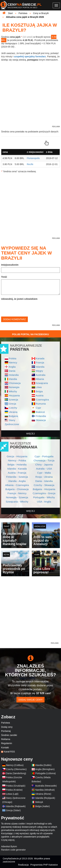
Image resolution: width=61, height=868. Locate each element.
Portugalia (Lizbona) (45, 773)
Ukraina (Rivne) (43, 794)
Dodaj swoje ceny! (31, 700)
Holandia (14, 375)
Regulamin (7, 743)
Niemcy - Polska (17, 460)
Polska (13, 358)
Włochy (13, 391)
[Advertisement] (30, 611)
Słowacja (41, 420)
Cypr (38, 408)
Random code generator (13, 850)
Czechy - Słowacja (44, 485)
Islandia (40, 367)
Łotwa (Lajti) (12, 794)
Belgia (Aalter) (43, 806)
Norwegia (14, 387)
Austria (40, 395)
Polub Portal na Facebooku (30, 334)
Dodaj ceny (7, 727)
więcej (30, 434)
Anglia (12, 367)
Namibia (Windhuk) (45, 790)
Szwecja (13, 400)
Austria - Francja (17, 473)
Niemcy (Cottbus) (15, 765)
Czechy (13, 408)
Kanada (40, 358)
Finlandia (41, 416)
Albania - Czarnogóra (17, 485)
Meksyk (39, 802)
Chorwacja (15, 383)
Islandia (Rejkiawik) (16, 806)
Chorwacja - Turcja (44, 460)
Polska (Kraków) (14, 790)
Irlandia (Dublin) (43, 765)
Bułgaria (13, 416)
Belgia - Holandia (17, 465)
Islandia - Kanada (17, 469)
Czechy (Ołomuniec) (16, 769)
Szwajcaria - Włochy (17, 502)
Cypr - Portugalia (44, 456)
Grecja (12, 404)
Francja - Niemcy (17, 493)
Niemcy (13, 362)
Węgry (39, 371)
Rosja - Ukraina (44, 477)
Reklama (6, 739)
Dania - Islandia (44, 481)
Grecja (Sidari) (13, 810)
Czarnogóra (42, 400)
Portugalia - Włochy (44, 497)
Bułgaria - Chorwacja (17, 489)
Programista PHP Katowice (44, 865)
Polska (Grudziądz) (16, 786)
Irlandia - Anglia (17, 481)
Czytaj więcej (8, 840)
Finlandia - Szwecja (17, 477)
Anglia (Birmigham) (45, 769)
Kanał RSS (9, 752)
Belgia (39, 391)
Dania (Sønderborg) (16, 773)
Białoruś (40, 412)
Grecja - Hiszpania (17, 456)
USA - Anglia (44, 502)
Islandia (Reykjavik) (45, 798)
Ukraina (13, 412)
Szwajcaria (42, 383)
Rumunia (41, 404)
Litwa (39, 387)
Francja (40, 362)
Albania (40, 379)
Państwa (6, 723)
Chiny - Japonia (44, 465)
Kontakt (5, 748)
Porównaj (6, 731)
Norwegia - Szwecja (17, 497)
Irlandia (13, 379)
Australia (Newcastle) (46, 786)
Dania (12, 371)
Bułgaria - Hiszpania (44, 489)
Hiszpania (14, 395)
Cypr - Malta (44, 473)
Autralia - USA (44, 469)
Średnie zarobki (9, 735)
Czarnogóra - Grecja (44, 493)
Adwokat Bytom (9, 846)
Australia (41, 375)
